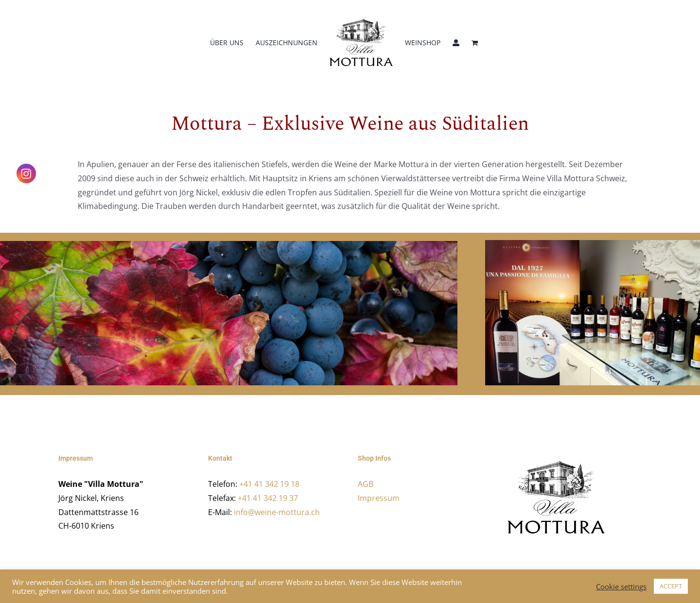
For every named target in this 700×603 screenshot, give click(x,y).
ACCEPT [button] (671, 586)
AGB (366, 484)
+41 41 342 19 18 (269, 484)
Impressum (379, 498)
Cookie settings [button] (621, 586)
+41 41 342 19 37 (268, 498)
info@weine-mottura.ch (277, 512)
